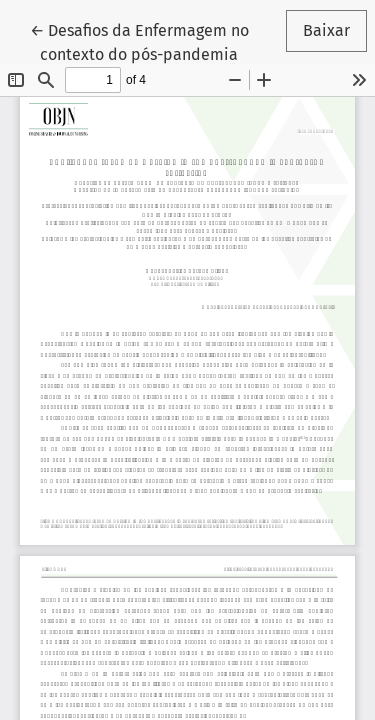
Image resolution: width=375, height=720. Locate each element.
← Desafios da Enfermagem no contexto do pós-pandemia (144, 41)
